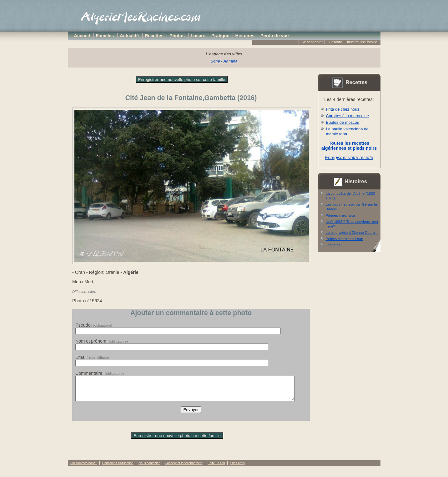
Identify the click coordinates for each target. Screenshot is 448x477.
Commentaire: (100, 373)
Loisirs (198, 36)
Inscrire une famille (362, 42)
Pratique (220, 36)
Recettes (154, 36)
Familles (105, 36)
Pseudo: (94, 325)
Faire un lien (216, 468)
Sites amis (237, 468)
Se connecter (312, 42)
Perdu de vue (274, 36)
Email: (92, 357)
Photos (177, 36)
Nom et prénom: (102, 341)
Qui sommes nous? (84, 468)
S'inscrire (335, 42)
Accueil (82, 36)
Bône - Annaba (224, 61)
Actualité (129, 36)
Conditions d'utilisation (118, 468)
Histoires (245, 36)
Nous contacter (149, 468)
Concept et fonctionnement (184, 468)
